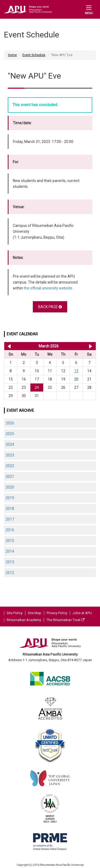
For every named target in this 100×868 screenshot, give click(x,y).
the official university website (48, 288)
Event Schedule (34, 55)
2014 (10, 551)
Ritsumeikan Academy (24, 620)
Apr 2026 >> (91, 346)
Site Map (35, 613)
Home (12, 55)
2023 (10, 455)
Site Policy (15, 613)
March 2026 (49, 346)
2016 (10, 530)
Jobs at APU (82, 613)
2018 (10, 509)
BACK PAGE (50, 307)
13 (76, 371)
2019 (10, 498)
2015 (10, 541)
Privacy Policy (57, 613)
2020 (10, 487)
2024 (10, 444)
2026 (10, 423)
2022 (10, 466)
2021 (10, 476)
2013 (10, 562)
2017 (10, 519)
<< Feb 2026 (8, 346)
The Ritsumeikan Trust (65, 620)
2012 (10, 573)
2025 (10, 434)
